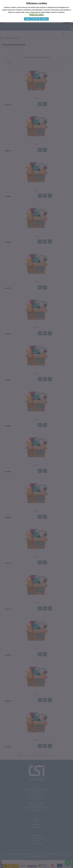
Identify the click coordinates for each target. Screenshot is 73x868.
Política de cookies (37, 15)
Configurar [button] (44, 19)
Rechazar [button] (35, 19)
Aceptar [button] (28, 19)
